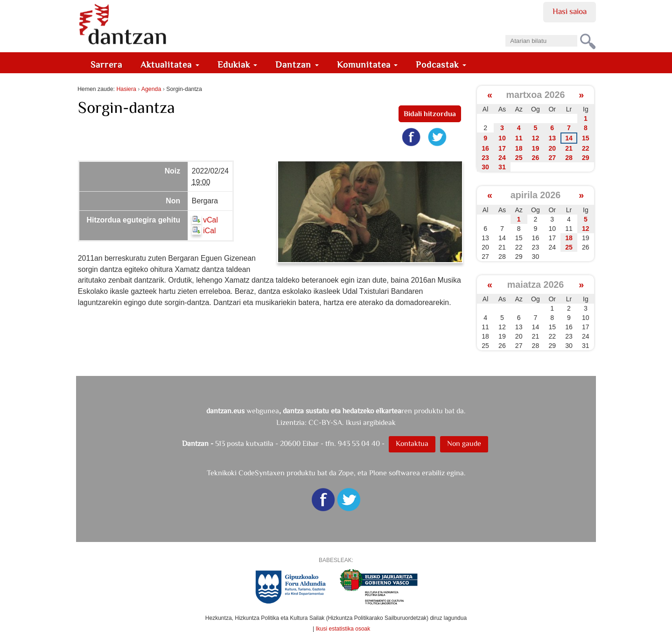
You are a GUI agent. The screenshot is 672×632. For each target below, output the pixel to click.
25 (519, 158)
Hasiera (126, 89)
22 (586, 148)
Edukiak (238, 65)
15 (586, 138)
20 (552, 148)
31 (502, 167)
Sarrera (106, 65)
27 (552, 158)
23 (485, 158)
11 (519, 138)
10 (502, 138)
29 (586, 158)
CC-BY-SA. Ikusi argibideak (352, 422)
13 (552, 138)
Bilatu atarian (505, 32)
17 (502, 148)
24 (502, 158)
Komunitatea (367, 65)
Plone (378, 473)
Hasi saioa (570, 11)
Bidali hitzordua (430, 114)
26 (536, 158)
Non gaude (464, 443)
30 (485, 167)
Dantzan (297, 65)
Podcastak (441, 65)
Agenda (151, 89)
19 (536, 148)
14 (569, 138)
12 (536, 138)
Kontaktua (412, 443)
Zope (346, 473)
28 (569, 158)
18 (519, 148)
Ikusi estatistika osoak (343, 629)
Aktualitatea (170, 65)
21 (569, 148)
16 (485, 148)
